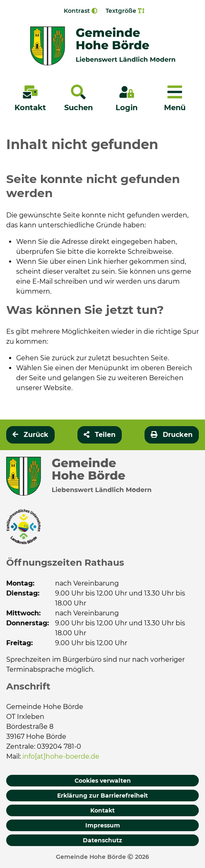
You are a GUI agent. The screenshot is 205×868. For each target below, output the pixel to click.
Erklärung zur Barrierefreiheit (102, 796)
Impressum (103, 825)
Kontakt (102, 810)
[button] (100, 435)
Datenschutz (102, 840)
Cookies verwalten (103, 781)
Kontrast (81, 11)
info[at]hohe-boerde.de (61, 756)
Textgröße (125, 11)
